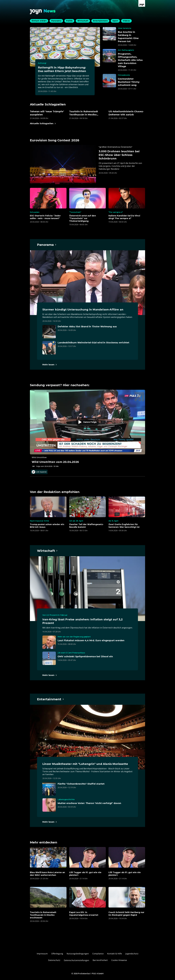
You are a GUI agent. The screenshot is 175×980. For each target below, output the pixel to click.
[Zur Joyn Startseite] (142, 3)
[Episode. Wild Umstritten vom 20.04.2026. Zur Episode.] (87, 429)
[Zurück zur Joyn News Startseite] (43, 12)
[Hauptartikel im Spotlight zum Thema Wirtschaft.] (47, 551)
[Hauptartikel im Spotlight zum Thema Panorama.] (47, 245)
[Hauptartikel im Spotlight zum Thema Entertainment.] (51, 699)
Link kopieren (39, 472)
